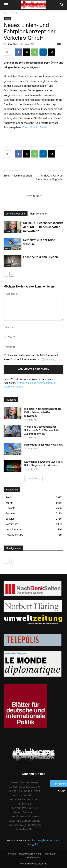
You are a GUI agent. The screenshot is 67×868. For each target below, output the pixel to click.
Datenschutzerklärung (30, 854)
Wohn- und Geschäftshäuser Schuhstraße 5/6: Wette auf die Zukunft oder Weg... (42, 430)
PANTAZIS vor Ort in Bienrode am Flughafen (50, 177)
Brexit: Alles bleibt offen (18, 176)
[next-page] (12, 274)
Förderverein (33, 857)
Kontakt (12, 854)
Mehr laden (33, 478)
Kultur (7, 232)
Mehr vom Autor (39, 214)
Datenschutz (49, 359)
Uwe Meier (13, 44)
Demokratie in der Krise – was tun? (44, 445)
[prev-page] (6, 274)
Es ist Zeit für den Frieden (41, 257)
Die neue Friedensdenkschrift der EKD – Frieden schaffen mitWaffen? (43, 227)
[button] (6, 5)
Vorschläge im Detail (34, 128)
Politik (15, 13)
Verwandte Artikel (16, 214)
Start (6, 13)
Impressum (50, 854)
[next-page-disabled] (12, 561)
